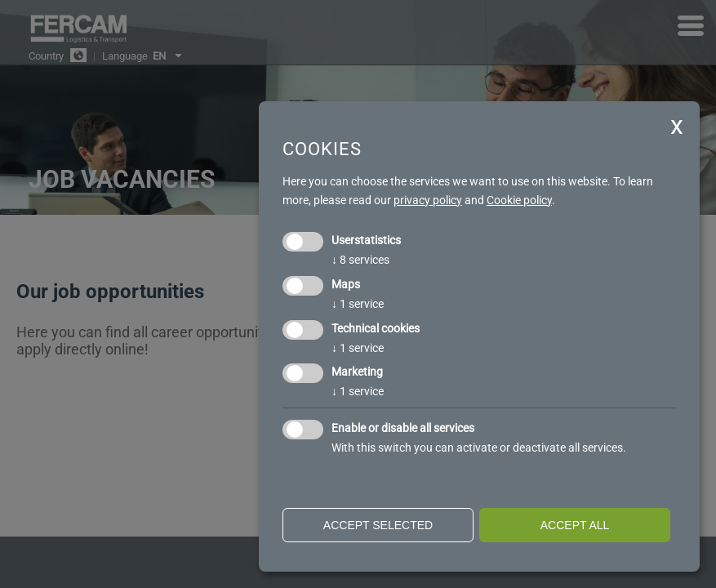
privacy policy (428, 200)
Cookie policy (519, 200)
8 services (360, 260)
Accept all (575, 525)
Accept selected (378, 525)
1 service (358, 304)
